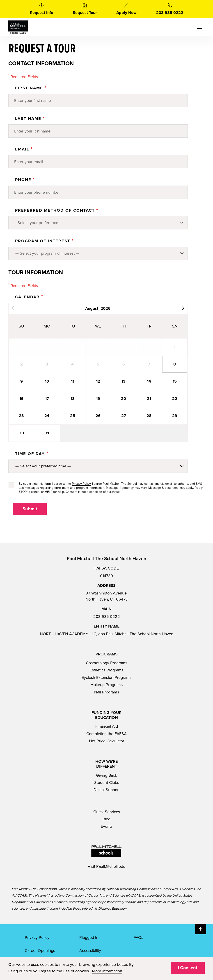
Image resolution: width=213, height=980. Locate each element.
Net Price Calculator (107, 741)
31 (47, 433)
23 (21, 416)
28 (149, 416)
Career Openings (40, 951)
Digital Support (107, 790)
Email (24, 149)
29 (175, 416)
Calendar (29, 297)
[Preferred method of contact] (98, 223)
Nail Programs (107, 692)
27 (124, 416)
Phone (25, 180)
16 (21, 399)
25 (73, 416)
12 (98, 381)
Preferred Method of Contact (57, 210)
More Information (107, 971)
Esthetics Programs (106, 670)
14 (149, 381)
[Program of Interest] (98, 253)
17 (47, 399)
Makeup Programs (106, 685)
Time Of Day (32, 454)
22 (175, 399)
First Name (31, 88)
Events (107, 826)
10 (47, 381)
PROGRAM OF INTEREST (44, 241)
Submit (30, 509)
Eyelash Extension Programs (106, 677)
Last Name (30, 119)
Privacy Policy (81, 484)
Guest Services (107, 812)
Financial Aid (107, 726)
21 (149, 399)
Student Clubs (107, 783)
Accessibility (90, 951)
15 (175, 381)
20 (124, 399)
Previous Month (14, 308)
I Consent (188, 968)
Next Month (182, 308)
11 (73, 381)
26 (98, 416)
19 (98, 399)
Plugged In (89, 937)
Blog (106, 819)
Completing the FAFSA (106, 734)
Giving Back (106, 775)
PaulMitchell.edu (111, 866)
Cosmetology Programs (106, 663)
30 (21, 433)
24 (47, 416)
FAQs (138, 937)
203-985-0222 (107, 617)
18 (73, 399)
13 (124, 381)
